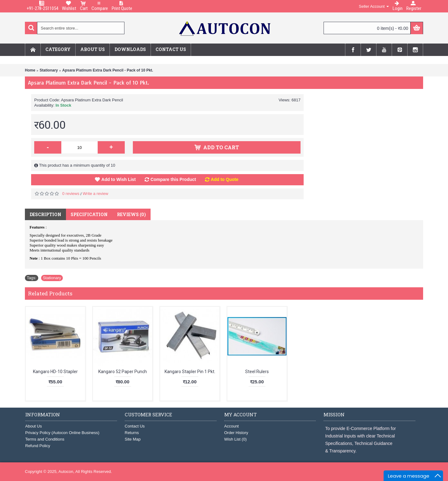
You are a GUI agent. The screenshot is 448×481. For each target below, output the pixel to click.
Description (45, 214)
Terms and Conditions (45, 439)
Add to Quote (225, 179)
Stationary (49, 70)
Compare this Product (173, 179)
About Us (33, 426)
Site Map (133, 439)
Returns (132, 433)
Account (232, 426)
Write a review (96, 194)
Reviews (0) (131, 214)
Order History (236, 433)
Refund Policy (38, 446)
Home (30, 70)
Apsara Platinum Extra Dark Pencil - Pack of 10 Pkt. (108, 70)
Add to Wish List (119, 179)
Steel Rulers (257, 372)
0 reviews (71, 194)
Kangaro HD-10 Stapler (55, 372)
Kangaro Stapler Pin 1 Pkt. (190, 372)
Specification (89, 214)
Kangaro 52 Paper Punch (123, 372)
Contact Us (135, 426)
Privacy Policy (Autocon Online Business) (62, 433)
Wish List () (236, 439)
